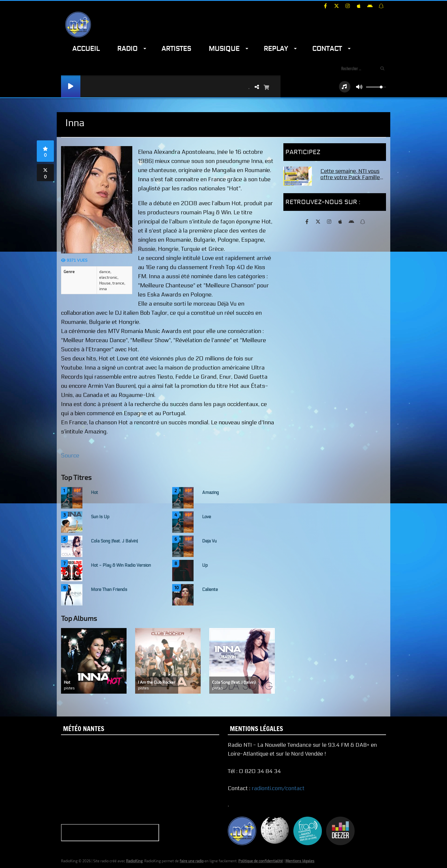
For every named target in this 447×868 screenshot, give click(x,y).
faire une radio (192, 861)
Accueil (86, 49)
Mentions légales (300, 861)
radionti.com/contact (278, 788)
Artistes (176, 49)
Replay (276, 49)
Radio (127, 49)
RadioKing (134, 861)
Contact (327, 49)
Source (70, 456)
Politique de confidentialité (261, 861)
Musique (224, 49)
